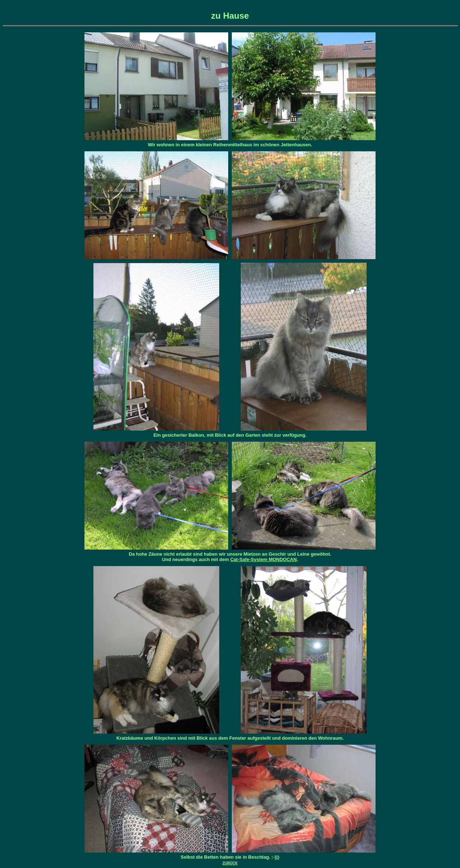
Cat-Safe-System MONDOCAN (264, 559)
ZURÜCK (230, 863)
